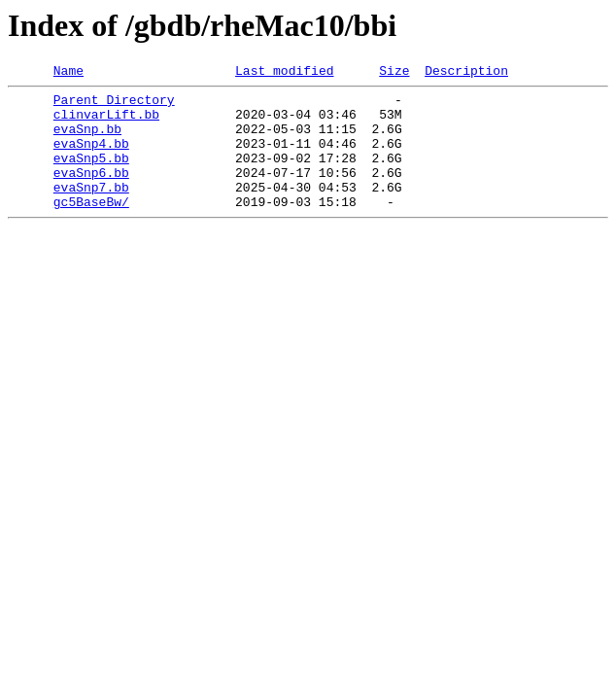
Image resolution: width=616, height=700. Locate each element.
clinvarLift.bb (106, 122)
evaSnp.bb (87, 140)
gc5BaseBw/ (91, 227)
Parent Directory (114, 105)
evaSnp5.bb (91, 175)
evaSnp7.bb (91, 210)
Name (68, 73)
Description (466, 73)
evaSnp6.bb (91, 192)
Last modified (284, 73)
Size (394, 73)
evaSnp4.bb (91, 157)
